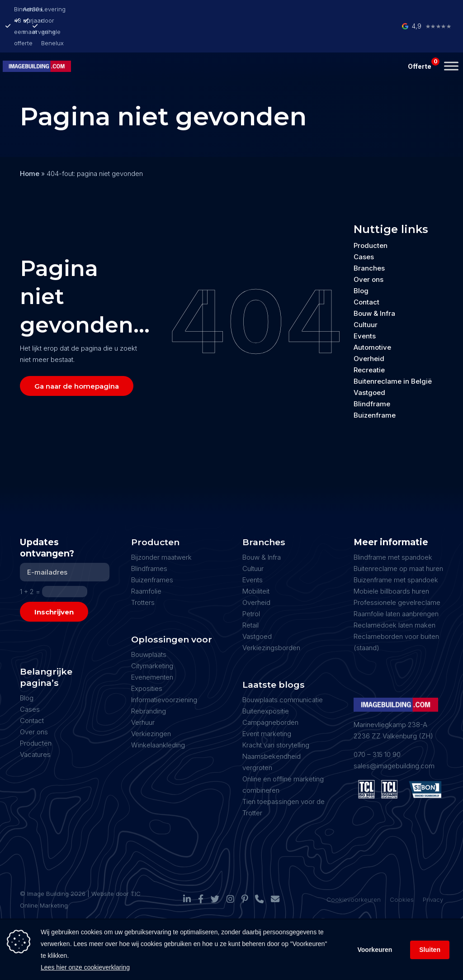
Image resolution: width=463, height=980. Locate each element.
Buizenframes (152, 548)
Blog (361, 259)
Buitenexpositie (266, 679)
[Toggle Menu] (451, 34)
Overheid (369, 326)
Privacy (433, 867)
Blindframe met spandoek (393, 525)
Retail (250, 593)
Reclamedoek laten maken (394, 593)
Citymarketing (152, 634)
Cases (364, 225)
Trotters (143, 570)
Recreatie (369, 338)
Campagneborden (270, 690)
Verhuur (143, 690)
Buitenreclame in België (393, 349)
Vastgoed (369, 360)
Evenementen (152, 645)
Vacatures (35, 722)
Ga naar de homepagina (77, 354)
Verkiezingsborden (271, 616)
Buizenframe (375, 383)
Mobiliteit (256, 559)
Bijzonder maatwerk (161, 525)
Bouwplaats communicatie (283, 668)
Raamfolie (146, 559)
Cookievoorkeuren (354, 867)
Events (365, 304)
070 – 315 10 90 (377, 722)
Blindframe (372, 372)
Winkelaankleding (158, 713)
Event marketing (267, 702)
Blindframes (149, 536)
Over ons (369, 247)
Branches (369, 236)
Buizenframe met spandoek (396, 548)
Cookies (402, 867)
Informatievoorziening (164, 668)
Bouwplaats (149, 622)
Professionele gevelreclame (397, 570)
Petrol (251, 582)
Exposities (147, 656)
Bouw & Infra (374, 281)
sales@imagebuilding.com (394, 734)
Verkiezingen (151, 702)
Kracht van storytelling (276, 713)
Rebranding (149, 679)
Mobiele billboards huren (391, 559)
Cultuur (366, 293)
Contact (366, 270)
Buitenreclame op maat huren (398, 536)
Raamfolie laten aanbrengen (396, 582)
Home (30, 141)
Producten (371, 213)
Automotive (372, 315)
